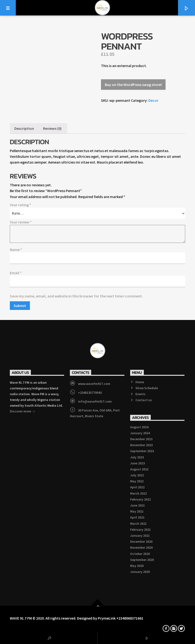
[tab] (24, 128)
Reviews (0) (52, 128)
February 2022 (140, 499)
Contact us (144, 400)
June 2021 (137, 505)
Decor (153, 100)
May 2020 (137, 566)
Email (16, 273)
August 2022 (139, 469)
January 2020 (140, 572)
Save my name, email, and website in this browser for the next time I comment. (76, 296)
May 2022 (137, 481)
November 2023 (141, 445)
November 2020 (141, 547)
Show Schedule (147, 388)
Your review (21, 222)
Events (140, 394)
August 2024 (139, 427)
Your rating (20, 205)
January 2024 (140, 433)
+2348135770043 (90, 393)
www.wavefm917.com (94, 384)
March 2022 (138, 493)
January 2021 (140, 536)
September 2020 (142, 560)
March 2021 (138, 524)
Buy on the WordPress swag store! (133, 85)
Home (140, 382)
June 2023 (137, 463)
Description (24, 128)
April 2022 (137, 487)
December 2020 (141, 541)
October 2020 (140, 554)
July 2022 (137, 475)
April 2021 (137, 517)
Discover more (22, 412)
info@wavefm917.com (95, 401)
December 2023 (141, 439)
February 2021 (140, 530)
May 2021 (137, 511)
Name (16, 250)
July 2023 (137, 457)
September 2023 (142, 451)
